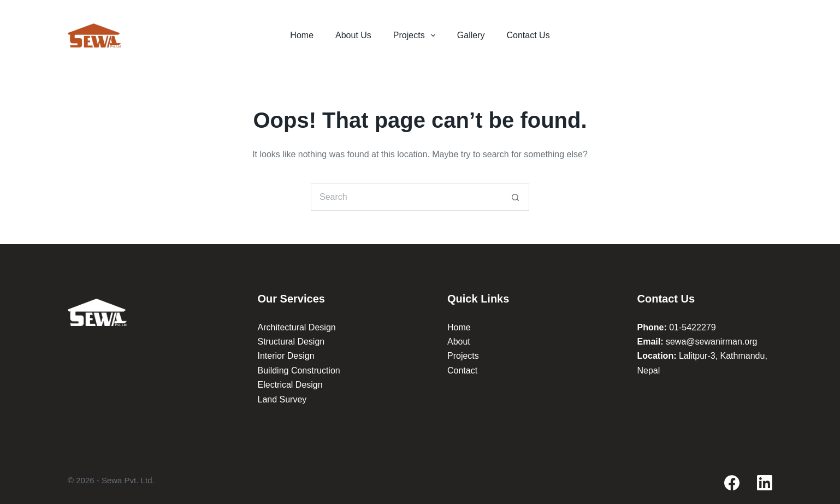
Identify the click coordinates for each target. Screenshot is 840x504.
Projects (416, 35)
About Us (353, 35)
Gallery (471, 35)
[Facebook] (732, 483)
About (459, 342)
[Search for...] (406, 197)
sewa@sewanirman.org (711, 342)
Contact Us (528, 35)
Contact (462, 370)
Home (302, 35)
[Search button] (516, 197)
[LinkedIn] (765, 483)
